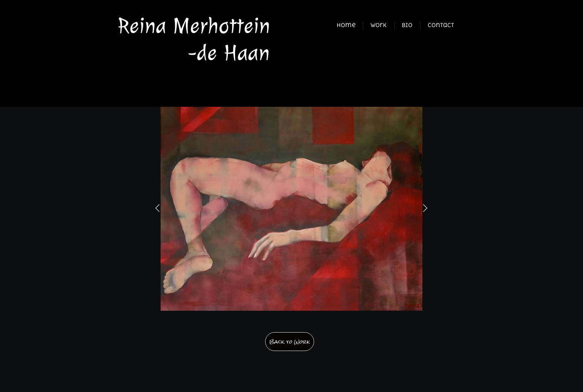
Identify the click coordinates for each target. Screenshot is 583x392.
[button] (157, 209)
